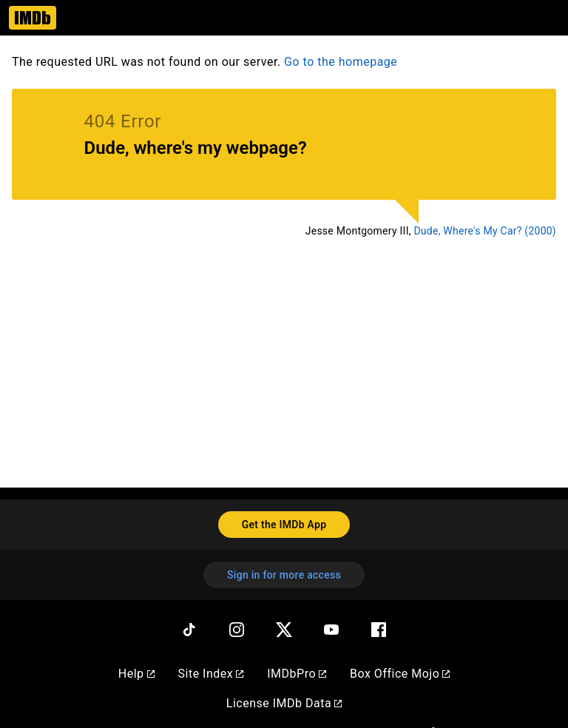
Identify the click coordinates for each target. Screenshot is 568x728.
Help (136, 674)
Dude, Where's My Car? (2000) (485, 231)
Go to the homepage (341, 62)
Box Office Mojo (400, 674)
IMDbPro (297, 674)
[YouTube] (331, 630)
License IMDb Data (284, 703)
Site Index (211, 674)
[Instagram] (237, 630)
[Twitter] (284, 630)
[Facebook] (379, 630)
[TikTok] (189, 630)
